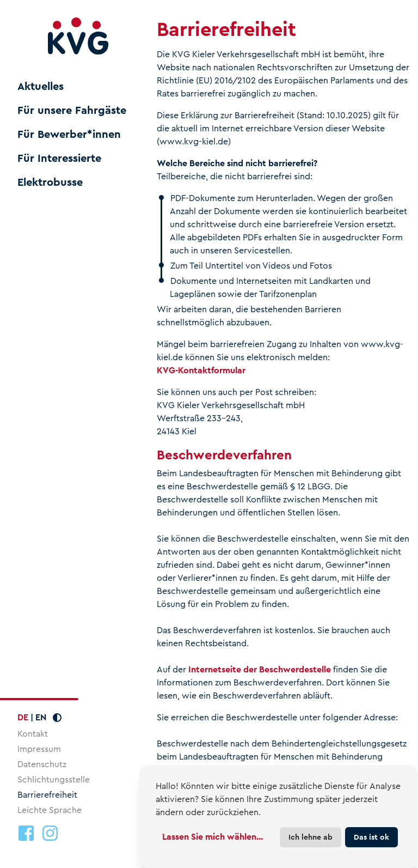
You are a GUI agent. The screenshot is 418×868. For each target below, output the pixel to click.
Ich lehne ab (311, 837)
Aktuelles (41, 87)
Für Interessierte (59, 159)
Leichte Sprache (50, 810)
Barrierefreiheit (47, 795)
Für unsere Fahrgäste (72, 111)
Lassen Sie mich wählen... (213, 837)
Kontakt (33, 734)
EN (41, 717)
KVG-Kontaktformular (201, 370)
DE (23, 717)
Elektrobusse (50, 183)
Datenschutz (42, 764)
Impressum (39, 749)
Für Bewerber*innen (69, 135)
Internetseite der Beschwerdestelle (260, 669)
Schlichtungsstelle (54, 779)
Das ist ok (371, 837)
